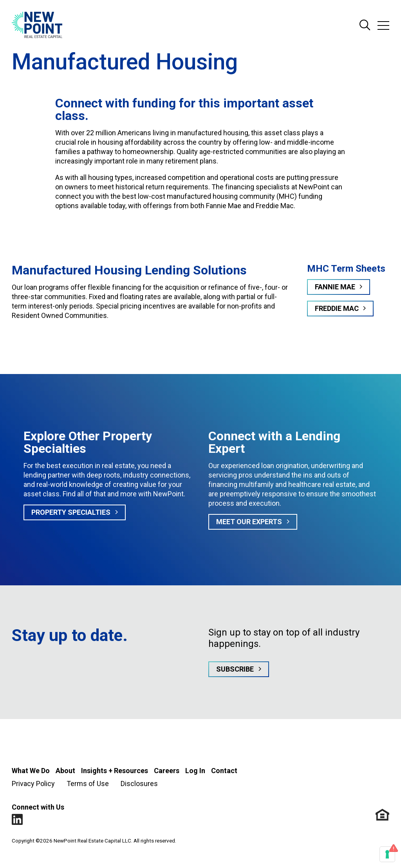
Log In (195, 771)
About (65, 771)
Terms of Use (88, 784)
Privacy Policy (33, 784)
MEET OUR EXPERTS (249, 522)
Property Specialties (71, 512)
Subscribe (235, 669)
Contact (224, 771)
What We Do (31, 771)
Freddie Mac (337, 308)
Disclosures (139, 784)
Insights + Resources (115, 771)
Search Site (365, 25)
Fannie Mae (335, 287)
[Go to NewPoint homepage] (37, 25)
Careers (167, 771)
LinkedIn (17, 820)
